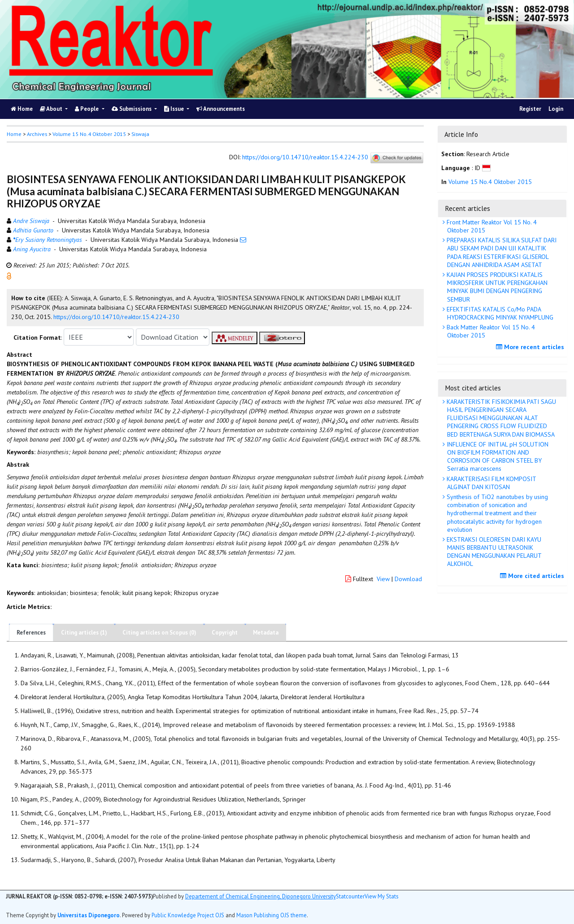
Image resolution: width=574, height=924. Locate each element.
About (52, 109)
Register (530, 109)
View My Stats (381, 896)
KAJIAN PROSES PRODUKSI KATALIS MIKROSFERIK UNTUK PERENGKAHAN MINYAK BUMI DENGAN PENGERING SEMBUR (496, 287)
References (31, 633)
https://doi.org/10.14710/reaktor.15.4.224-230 (305, 158)
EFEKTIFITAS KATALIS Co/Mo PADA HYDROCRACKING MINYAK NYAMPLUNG (499, 313)
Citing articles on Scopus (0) (159, 633)
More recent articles (531, 347)
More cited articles (533, 576)
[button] (9, 276)
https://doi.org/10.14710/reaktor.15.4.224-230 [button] (116, 317)
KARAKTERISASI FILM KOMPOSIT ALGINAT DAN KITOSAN (491, 483)
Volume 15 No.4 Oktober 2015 (89, 134)
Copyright (225, 633)
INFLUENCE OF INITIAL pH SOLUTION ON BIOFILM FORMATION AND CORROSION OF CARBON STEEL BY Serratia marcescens (497, 457)
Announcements (221, 109)
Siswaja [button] (140, 134)
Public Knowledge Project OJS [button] (188, 915)
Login (556, 109)
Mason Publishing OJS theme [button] (272, 915)
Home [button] (14, 134)
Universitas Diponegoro (89, 915)
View (383, 579)
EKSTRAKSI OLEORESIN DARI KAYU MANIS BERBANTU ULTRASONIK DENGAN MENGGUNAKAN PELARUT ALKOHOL (493, 552)
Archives (37, 134)
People (87, 109)
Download (408, 579)
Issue (175, 109)
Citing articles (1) (84, 633)
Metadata (266, 633)
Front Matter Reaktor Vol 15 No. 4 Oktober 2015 (491, 226)
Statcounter (350, 896)
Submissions (132, 109)
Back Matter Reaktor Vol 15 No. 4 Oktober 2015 (490, 331)
